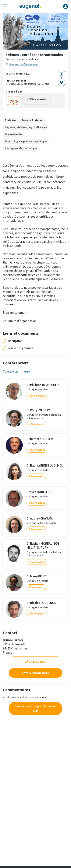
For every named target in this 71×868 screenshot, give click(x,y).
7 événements (37, 424)
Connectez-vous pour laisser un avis (36, 709)
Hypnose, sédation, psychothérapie (26, 127)
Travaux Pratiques (33, 120)
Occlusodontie (14, 134)
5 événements (37, 503)
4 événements (37, 450)
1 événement (36, 476)
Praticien (10, 120)
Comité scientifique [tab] (16, 371)
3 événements (37, 396)
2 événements (37, 529)
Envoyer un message (35, 673)
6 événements (37, 562)
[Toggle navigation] (5, 7)
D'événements (36, 99)
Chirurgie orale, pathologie (21, 148)
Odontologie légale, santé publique (26, 141)
